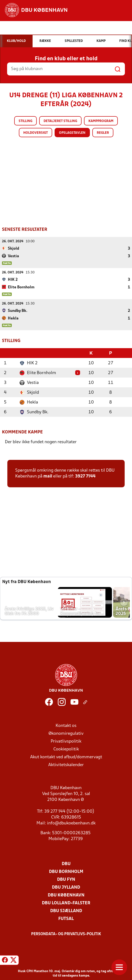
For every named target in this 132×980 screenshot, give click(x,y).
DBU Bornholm (66, 871)
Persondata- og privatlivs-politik (66, 934)
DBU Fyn (66, 879)
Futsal (66, 918)
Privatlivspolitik (66, 741)
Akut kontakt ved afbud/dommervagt (66, 757)
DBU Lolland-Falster (66, 903)
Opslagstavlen (72, 133)
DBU (66, 864)
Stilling (25, 121)
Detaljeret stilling (60, 121)
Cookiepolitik (66, 749)
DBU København (66, 895)
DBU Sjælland (66, 911)
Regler (103, 133)
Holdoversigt (36, 133)
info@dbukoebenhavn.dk (71, 823)
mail (48, 476)
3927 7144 (85, 476)
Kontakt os (66, 725)
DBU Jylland (66, 887)
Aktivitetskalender (66, 765)
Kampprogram (101, 121)
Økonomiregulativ (66, 733)
